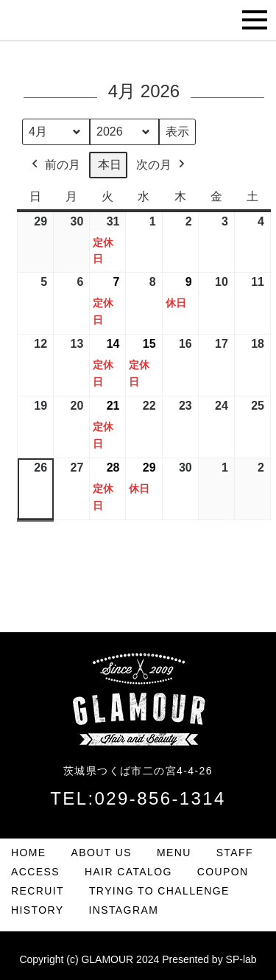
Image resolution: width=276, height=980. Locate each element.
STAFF (235, 853)
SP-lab (241, 959)
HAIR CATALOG (128, 872)
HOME (29, 853)
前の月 (54, 165)
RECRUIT (38, 891)
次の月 (162, 165)
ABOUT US (102, 853)
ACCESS (35, 872)
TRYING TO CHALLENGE (159, 891)
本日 (110, 165)
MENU (174, 853)
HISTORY (38, 910)
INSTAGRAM (123, 910)
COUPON (223, 872)
